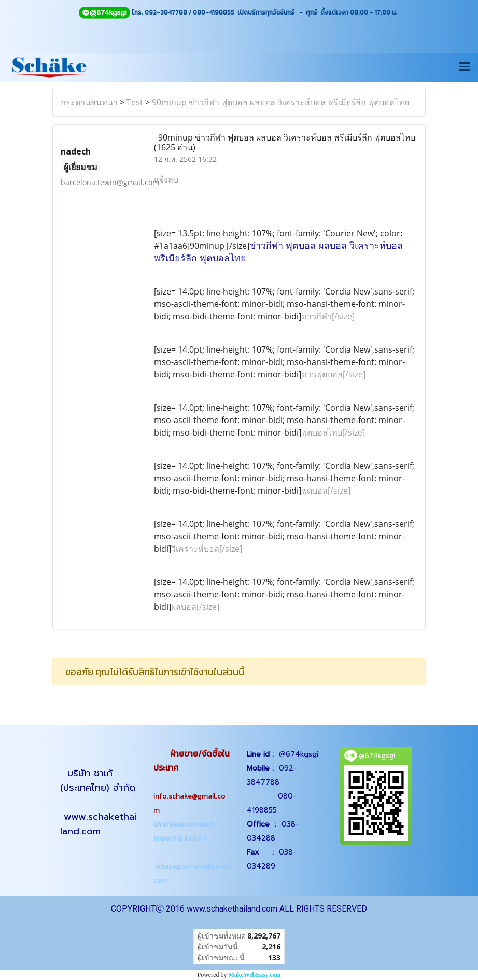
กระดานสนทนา (89, 102)
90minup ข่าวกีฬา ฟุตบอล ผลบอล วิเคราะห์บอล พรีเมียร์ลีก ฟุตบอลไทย (280, 102)
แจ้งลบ (166, 179)
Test (135, 102)
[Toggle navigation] (465, 67)
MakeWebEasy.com (255, 975)
